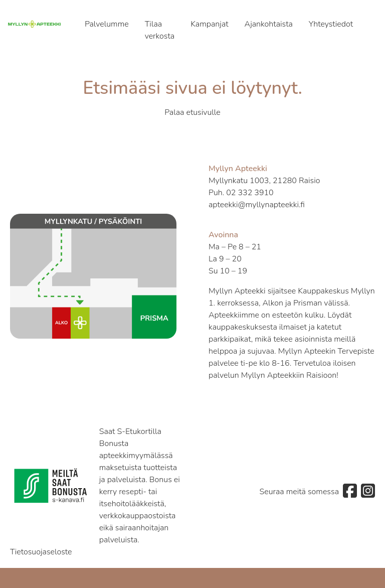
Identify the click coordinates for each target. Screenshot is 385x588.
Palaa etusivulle (192, 112)
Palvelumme (107, 24)
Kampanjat (209, 24)
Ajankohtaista (269, 24)
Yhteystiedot (331, 24)
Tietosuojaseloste (41, 552)
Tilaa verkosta (160, 30)
